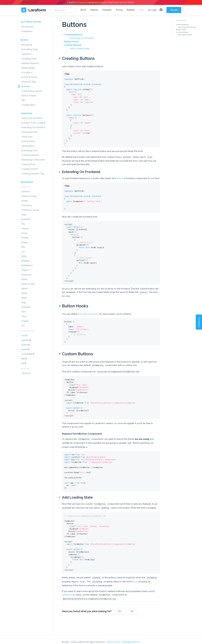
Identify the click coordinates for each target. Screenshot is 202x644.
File (23, 224)
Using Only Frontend (32, 118)
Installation (27, 31)
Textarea (26, 307)
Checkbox (27, 205)
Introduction (28, 27)
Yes (119, 611)
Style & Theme (29, 96)
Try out (174, 10)
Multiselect (27, 265)
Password (26, 275)
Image (25, 242)
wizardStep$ (28, 354)
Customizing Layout (32, 91)
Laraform (26, 373)
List (23, 252)
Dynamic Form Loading (33, 123)
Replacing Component (33, 160)
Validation (27, 54)
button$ (26, 345)
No (132, 611)
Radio (24, 279)
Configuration (28, 105)
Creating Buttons (73, 35)
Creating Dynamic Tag (33, 174)
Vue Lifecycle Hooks (88, 314)
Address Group (29, 196)
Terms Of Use (114, 642)
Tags (24, 302)
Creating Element (30, 155)
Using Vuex (27, 137)
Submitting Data (30, 49)
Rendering (27, 45)
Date (24, 215)
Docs (142, 10)
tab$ (24, 363)
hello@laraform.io (131, 642)
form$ (24, 336)
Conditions (27, 73)
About (83, 10)
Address (26, 192)
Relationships (28, 68)
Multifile (25, 261)
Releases (131, 10)
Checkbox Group (30, 210)
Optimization (28, 146)
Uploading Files (29, 132)
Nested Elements (30, 63)
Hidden (25, 238)
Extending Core (29, 150)
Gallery (25, 228)
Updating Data (29, 59)
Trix (23, 326)
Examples (107, 10)
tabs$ (24, 359)
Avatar (25, 201)
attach (120, 178)
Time (24, 316)
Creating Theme (30, 169)
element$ (26, 340)
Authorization (28, 141)
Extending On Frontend (33, 127)
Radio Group (28, 284)
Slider (24, 293)
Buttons (26, 86)
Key (23, 247)
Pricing (119, 10)
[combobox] (63, 10)
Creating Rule (28, 164)
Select (25, 289)
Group (25, 233)
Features (94, 10)
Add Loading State (80, 49)
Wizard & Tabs (29, 82)
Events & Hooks (29, 77)
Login (152, 10)
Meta (24, 256)
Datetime (26, 219)
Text (23, 312)
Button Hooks (72, 42)
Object (25, 270)
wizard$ (26, 349)
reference (67, 595)
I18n (23, 100)
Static (24, 298)
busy (136, 582)
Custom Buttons (73, 45)
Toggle (25, 321)
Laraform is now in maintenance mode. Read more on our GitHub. (101, 2)
